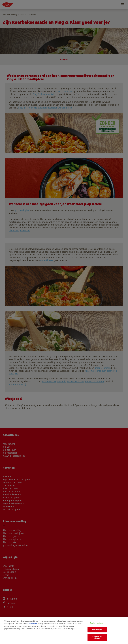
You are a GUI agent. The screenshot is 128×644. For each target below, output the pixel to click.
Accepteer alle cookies (97, 638)
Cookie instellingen (97, 623)
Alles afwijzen (97, 630)
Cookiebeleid (32, 623)
